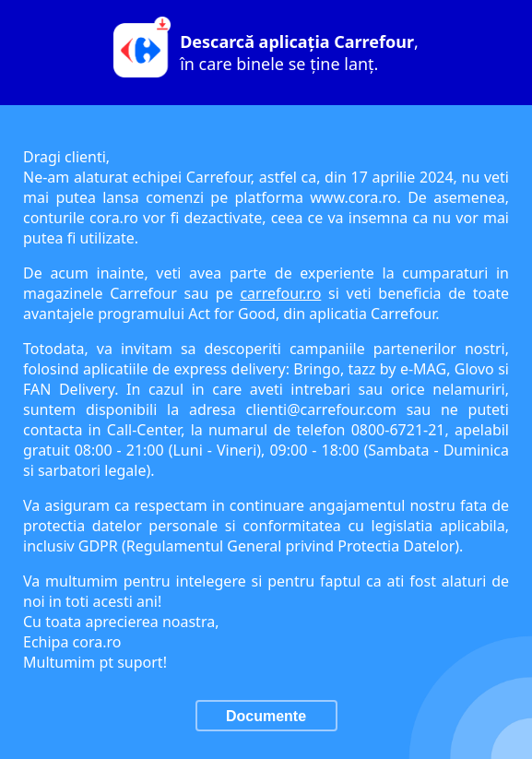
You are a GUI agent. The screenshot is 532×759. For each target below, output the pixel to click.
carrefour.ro (280, 293)
